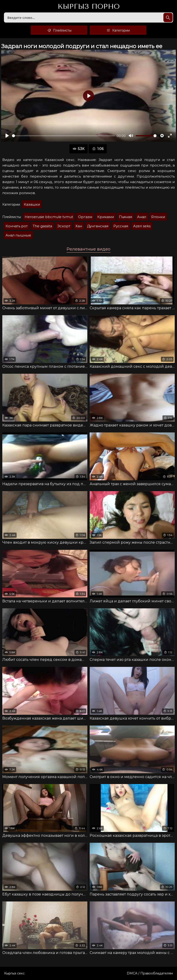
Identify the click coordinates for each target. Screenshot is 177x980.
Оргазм (85, 217)
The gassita (42, 226)
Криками (106, 217)
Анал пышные (18, 235)
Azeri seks (142, 226)
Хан (79, 226)
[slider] (63, 136)
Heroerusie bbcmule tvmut (49, 217)
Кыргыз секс (14, 973)
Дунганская (98, 226)
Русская (121, 226)
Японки (158, 217)
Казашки (32, 204)
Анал (142, 217)
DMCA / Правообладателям (150, 973)
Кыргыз (89, 7)
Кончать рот (17, 226)
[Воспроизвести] (7, 136)
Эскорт (64, 226)
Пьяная (125, 217)
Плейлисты (59, 30)
